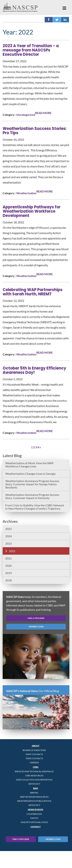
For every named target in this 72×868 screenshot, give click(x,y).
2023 (9, 543)
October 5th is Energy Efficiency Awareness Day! (34, 370)
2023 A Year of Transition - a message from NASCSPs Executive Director (31, 50)
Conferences (34, 814)
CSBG (36, 767)
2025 (9, 529)
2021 (9, 558)
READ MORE (43, 113)
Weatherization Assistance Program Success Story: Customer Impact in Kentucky (32, 496)
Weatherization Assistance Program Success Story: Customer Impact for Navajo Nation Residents (32, 484)
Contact (36, 827)
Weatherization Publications (34, 801)
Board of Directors (34, 750)
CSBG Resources (34, 776)
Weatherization (26, 193)
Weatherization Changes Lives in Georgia (30, 474)
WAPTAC (34, 793)
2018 (9, 580)
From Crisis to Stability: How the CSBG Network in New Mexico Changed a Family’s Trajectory (35, 507)
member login (36, 627)
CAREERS (34, 762)
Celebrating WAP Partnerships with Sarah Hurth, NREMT (33, 292)
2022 (12, 551)
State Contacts (34, 758)
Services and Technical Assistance (34, 771)
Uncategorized (26, 115)
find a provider (36, 618)
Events (34, 818)
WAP (36, 788)
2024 (9, 536)
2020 (9, 566)
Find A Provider (21, 839)
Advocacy (34, 784)
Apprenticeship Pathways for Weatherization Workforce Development (32, 211)
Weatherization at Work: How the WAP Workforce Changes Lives (29, 465)
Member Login (53, 839)
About (36, 746)
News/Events (36, 809)
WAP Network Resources (34, 797)
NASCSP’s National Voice (34, 822)
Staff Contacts (34, 754)
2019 (9, 573)
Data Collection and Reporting (34, 780)
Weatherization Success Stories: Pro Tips (35, 131)
